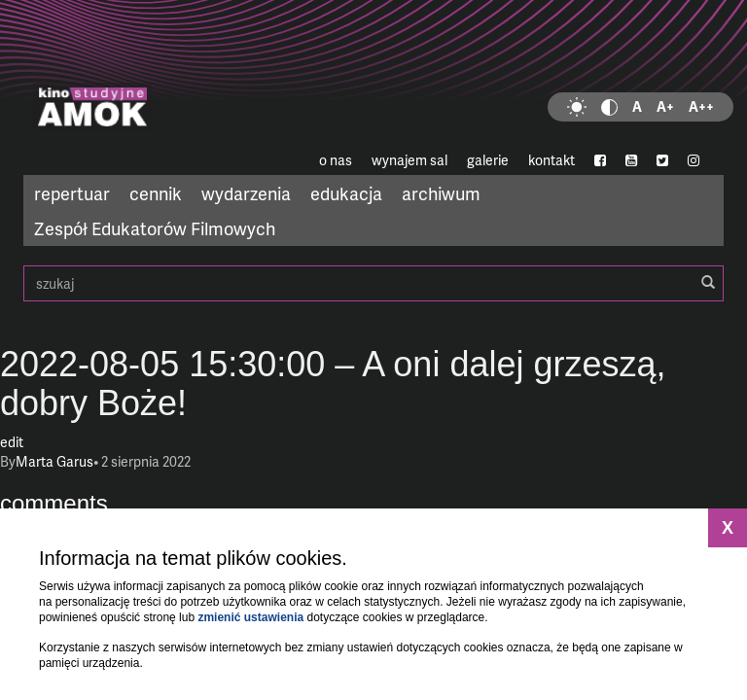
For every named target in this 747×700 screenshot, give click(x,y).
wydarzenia (246, 193)
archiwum (441, 193)
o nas (336, 160)
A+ (665, 106)
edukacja (346, 193)
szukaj (373, 283)
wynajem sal (409, 160)
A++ (701, 106)
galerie (488, 160)
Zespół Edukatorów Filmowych (155, 228)
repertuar (72, 193)
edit (12, 442)
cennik (156, 193)
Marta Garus (54, 461)
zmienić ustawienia (250, 617)
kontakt (551, 160)
